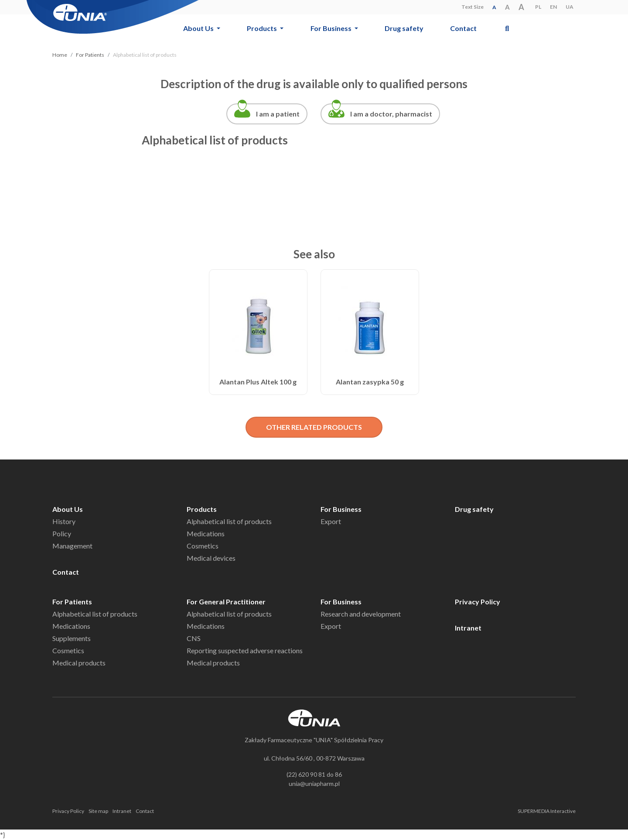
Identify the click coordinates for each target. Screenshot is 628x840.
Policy (62, 533)
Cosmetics (203, 546)
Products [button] (263, 28)
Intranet (468, 628)
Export (331, 521)
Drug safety (404, 28)
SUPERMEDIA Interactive (547, 811)
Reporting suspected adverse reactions (245, 650)
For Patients (90, 55)
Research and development (361, 614)
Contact (463, 28)
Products (202, 509)
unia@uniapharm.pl (314, 783)
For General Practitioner (226, 602)
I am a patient (278, 114)
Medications (206, 533)
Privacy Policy (478, 602)
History (64, 521)
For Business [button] (332, 28)
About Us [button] (199, 28)
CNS (194, 638)
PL (538, 7)
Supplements (72, 638)
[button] (507, 28)
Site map (98, 811)
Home (60, 55)
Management (72, 546)
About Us (68, 509)
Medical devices (211, 558)
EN (553, 7)
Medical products (79, 663)
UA (570, 7)
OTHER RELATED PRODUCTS (314, 427)
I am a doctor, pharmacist (391, 114)
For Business (341, 509)
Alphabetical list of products (229, 521)
